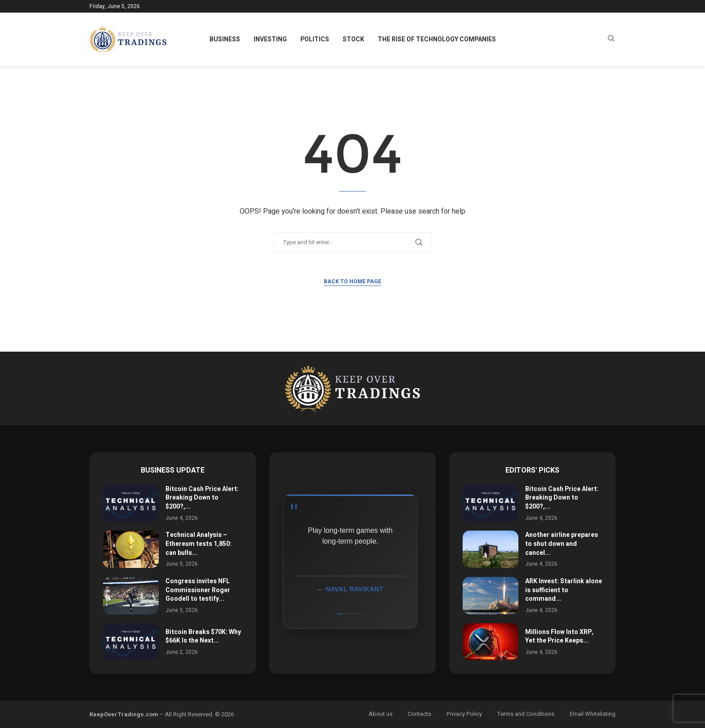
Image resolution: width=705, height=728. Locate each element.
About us (381, 714)
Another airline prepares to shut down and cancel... (562, 544)
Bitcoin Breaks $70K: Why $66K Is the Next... (203, 636)
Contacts (419, 714)
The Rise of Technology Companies (437, 39)
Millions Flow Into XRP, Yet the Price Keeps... (559, 636)
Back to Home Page (352, 281)
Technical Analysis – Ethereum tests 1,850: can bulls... (199, 544)
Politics (315, 39)
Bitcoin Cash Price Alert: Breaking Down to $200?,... (202, 498)
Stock (353, 39)
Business (225, 39)
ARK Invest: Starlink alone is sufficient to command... (564, 590)
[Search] (611, 40)
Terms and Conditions (526, 714)
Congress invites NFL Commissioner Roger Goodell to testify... (198, 590)
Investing (270, 39)
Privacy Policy (464, 714)
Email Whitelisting (593, 714)
